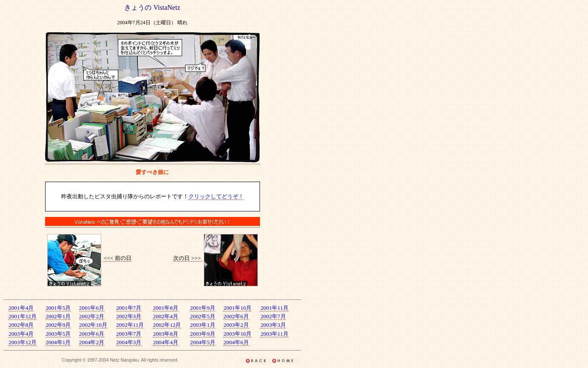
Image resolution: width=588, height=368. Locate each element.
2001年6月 (92, 308)
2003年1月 (203, 325)
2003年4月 (21, 334)
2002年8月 (21, 325)
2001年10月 (237, 308)
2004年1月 (58, 342)
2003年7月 (129, 334)
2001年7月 (129, 308)
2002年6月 (236, 316)
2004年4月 (165, 342)
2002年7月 (273, 316)
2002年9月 (58, 325)
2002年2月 (92, 316)
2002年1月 (58, 316)
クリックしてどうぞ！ (216, 196)
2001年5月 (58, 308)
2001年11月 (274, 308)
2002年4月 (165, 316)
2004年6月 (236, 342)
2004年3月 (129, 342)
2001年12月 (23, 316)
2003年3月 (273, 325)
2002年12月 (167, 325)
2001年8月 (165, 308)
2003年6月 (92, 334)
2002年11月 (130, 325)
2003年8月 (165, 334)
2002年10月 (93, 325)
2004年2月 (92, 342)
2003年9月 (203, 334)
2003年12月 (23, 342)
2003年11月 (274, 334)
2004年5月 (203, 342)
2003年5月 (58, 334)
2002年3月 (129, 316)
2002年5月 (203, 316)
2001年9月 (203, 308)
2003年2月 (236, 325)
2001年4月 (21, 308)
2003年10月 (237, 334)
